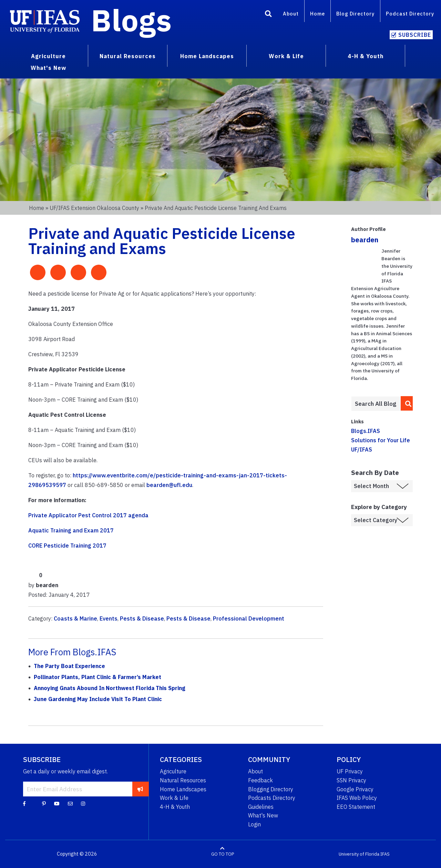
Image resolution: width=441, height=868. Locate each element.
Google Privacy (355, 789)
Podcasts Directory (272, 798)
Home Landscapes (183, 789)
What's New (263, 815)
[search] (407, 403)
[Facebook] (24, 803)
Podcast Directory (410, 14)
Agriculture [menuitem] (48, 56)
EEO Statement (356, 807)
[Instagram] (83, 803)
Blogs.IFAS (366, 431)
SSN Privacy (351, 780)
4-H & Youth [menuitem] (366, 56)
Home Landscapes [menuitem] (207, 56)
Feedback (260, 780)
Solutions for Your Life (381, 440)
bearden (365, 240)
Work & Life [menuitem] (286, 56)
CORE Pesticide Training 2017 (67, 546)
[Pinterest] (44, 803)
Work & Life (174, 798)
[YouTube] (57, 803)
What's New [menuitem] (48, 68)
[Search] (268, 15)
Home (317, 14)
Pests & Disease (142, 618)
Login (254, 824)
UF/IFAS (362, 449)
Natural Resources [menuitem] (128, 56)
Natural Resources (183, 780)
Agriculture (173, 771)
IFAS (385, 854)
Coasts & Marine (75, 618)
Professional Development (249, 618)
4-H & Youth (175, 807)
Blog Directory (355, 14)
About (291, 14)
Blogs (131, 20)
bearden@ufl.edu (169, 485)
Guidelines (261, 807)
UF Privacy (350, 771)
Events (109, 618)
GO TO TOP (223, 854)
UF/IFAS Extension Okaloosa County (94, 208)
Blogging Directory (271, 789)
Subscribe (415, 35)
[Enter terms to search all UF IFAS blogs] (376, 404)
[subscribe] (140, 789)
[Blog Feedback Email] (70, 803)
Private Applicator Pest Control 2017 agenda (88, 515)
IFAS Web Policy (357, 798)
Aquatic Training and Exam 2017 (71, 530)
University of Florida (359, 854)
